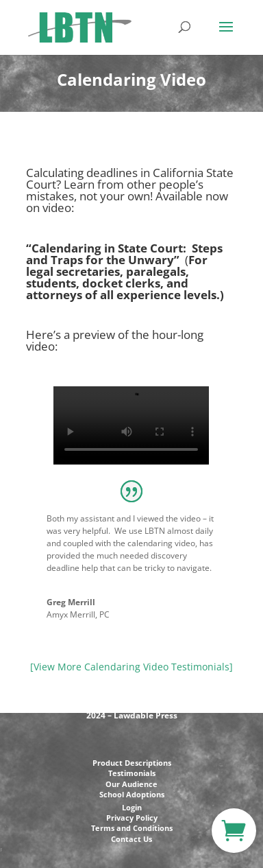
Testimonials (132, 773)
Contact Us (131, 839)
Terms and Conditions (132, 828)
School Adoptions (132, 794)
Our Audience (131, 784)
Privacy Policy (132, 818)
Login (132, 807)
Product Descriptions (132, 763)
